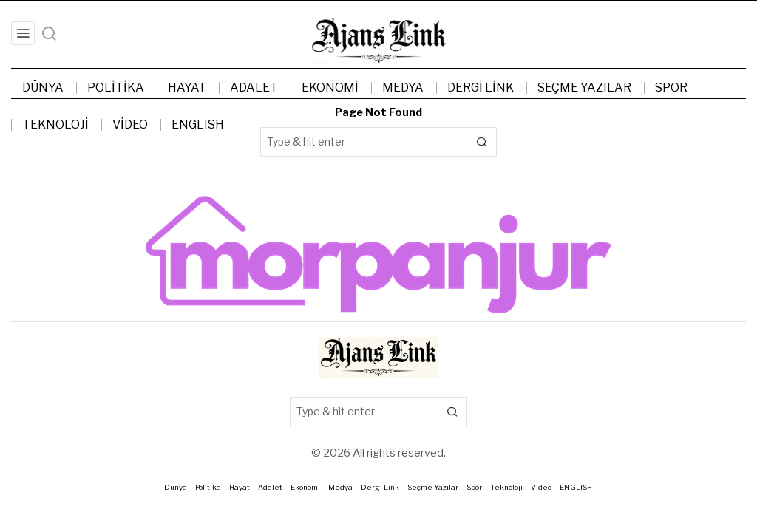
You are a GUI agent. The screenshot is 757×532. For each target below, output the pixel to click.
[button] (482, 142)
